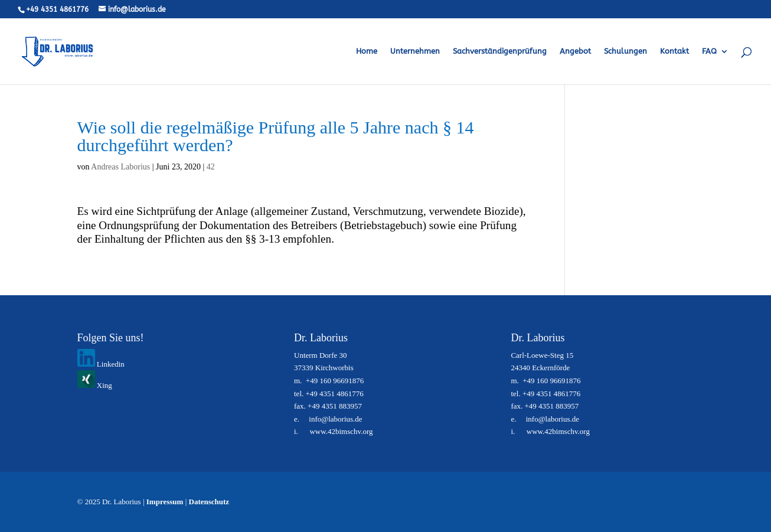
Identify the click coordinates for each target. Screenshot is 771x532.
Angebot (575, 51)
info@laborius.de (335, 419)
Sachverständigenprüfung (500, 51)
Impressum (165, 502)
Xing (95, 385)
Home (367, 51)
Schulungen (625, 51)
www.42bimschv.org (341, 431)
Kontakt (674, 51)
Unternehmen (415, 51)
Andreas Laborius (120, 167)
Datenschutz (209, 502)
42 (211, 167)
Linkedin (101, 364)
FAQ (709, 51)
